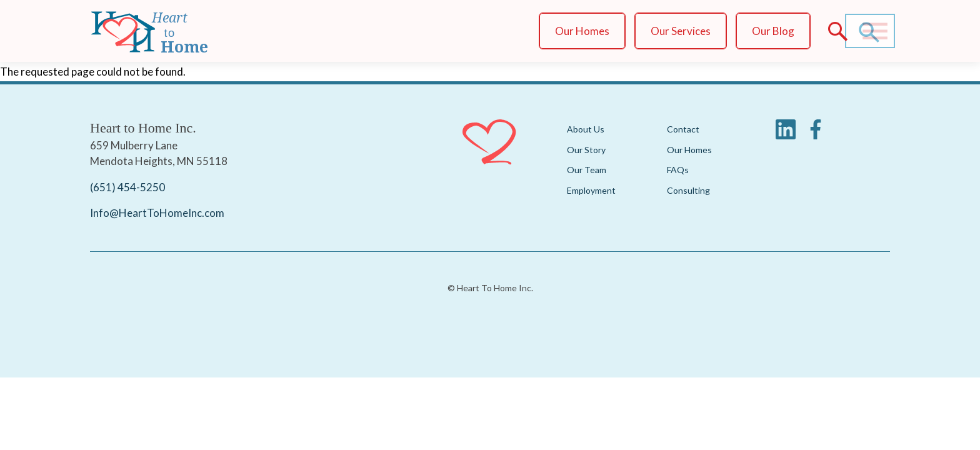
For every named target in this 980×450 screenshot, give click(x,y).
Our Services (681, 31)
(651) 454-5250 (127, 187)
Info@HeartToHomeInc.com (157, 213)
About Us (586, 129)
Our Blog (773, 31)
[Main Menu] (875, 31)
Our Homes (582, 31)
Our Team (587, 170)
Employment (591, 190)
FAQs (678, 170)
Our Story (586, 150)
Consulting (688, 190)
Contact (683, 129)
